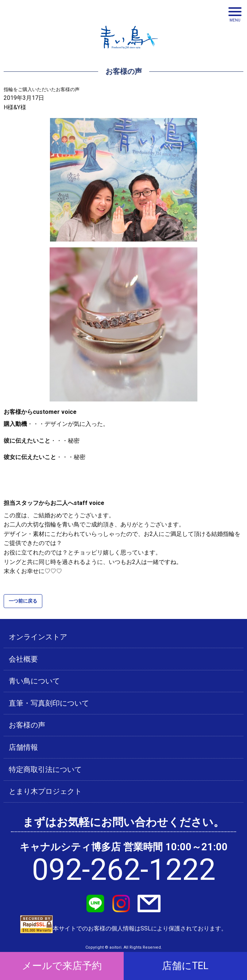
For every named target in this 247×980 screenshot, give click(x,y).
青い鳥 (129, 51)
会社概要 (23, 659)
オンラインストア (38, 637)
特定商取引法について (45, 769)
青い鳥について (34, 681)
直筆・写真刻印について (49, 703)
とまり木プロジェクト (45, 791)
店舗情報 (23, 747)
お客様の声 (27, 725)
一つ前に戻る (23, 601)
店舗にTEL (185, 966)
